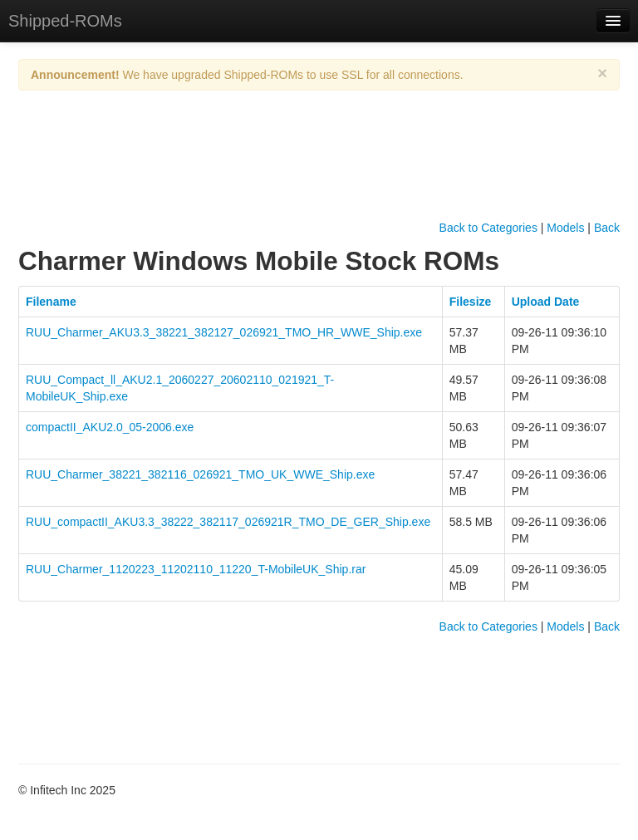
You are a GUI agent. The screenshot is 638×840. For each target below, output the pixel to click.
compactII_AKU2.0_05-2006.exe (110, 427)
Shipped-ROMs (65, 21)
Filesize (471, 302)
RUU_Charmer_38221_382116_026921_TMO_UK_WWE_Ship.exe (200, 474)
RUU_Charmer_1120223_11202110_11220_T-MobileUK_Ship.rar (196, 569)
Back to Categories (488, 228)
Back (607, 228)
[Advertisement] (321, 169)
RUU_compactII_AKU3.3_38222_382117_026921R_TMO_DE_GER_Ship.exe (228, 522)
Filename (51, 302)
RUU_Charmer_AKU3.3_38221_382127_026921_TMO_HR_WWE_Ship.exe (224, 332)
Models (565, 228)
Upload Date (546, 302)
